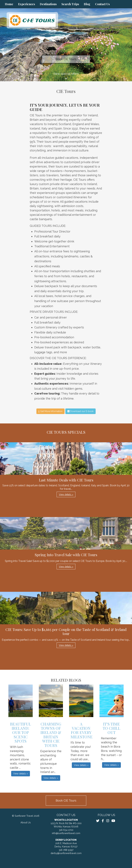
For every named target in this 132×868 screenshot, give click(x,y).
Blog (87, 4)
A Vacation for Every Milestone (82, 730)
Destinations (48, 4)
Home (9, 4)
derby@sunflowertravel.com (66, 853)
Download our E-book (80, 411)
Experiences (27, 4)
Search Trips (70, 4)
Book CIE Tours (66, 59)
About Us (26, 822)
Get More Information (50, 411)
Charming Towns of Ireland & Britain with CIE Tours (51, 735)
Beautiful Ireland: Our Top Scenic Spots (20, 732)
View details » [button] (66, 494)
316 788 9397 (66, 850)
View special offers (66, 77)
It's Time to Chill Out (111, 728)
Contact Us (102, 4)
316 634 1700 (66, 830)
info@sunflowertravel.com (66, 833)
